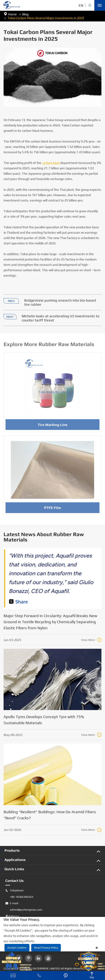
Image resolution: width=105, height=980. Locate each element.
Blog (25, 14)
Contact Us (15, 881)
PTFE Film (53, 509)
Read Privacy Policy (46, 948)
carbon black (51, 163)
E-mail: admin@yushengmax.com (24, 907)
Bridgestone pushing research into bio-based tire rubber (60, 302)
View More (91, 640)
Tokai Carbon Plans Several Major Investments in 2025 (46, 18)
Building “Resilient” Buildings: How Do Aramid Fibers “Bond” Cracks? (50, 815)
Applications (15, 860)
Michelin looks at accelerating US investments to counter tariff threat (61, 318)
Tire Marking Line (53, 426)
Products (12, 850)
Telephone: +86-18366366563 (19, 894)
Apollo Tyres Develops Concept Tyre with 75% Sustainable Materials (44, 720)
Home (12, 14)
